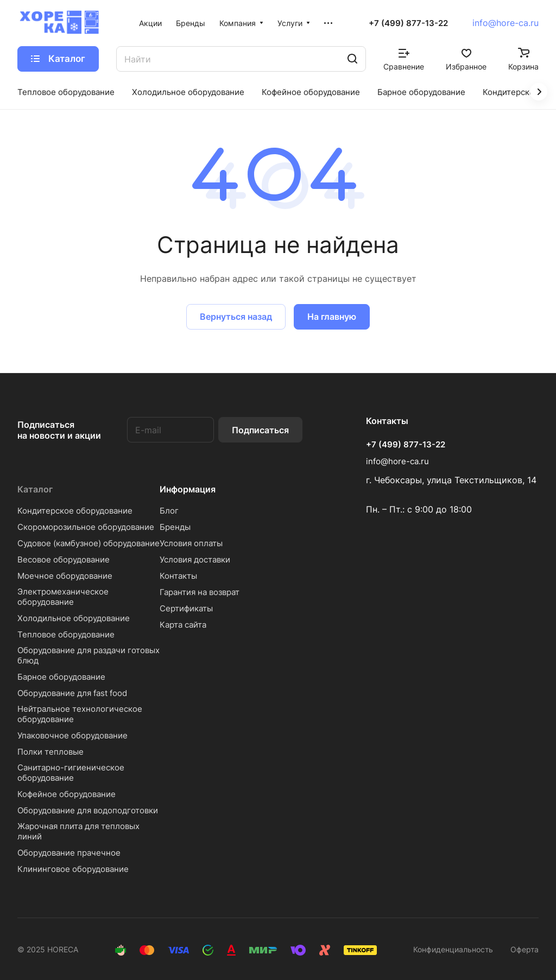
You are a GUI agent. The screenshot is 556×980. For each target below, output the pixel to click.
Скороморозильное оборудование (86, 527)
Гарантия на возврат (200, 592)
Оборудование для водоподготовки (88, 810)
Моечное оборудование (65, 576)
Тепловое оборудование (66, 634)
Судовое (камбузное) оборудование (89, 543)
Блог (169, 511)
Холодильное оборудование (74, 618)
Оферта (525, 949)
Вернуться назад (236, 317)
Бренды (175, 527)
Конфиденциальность (453, 949)
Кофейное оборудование (67, 794)
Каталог (35, 489)
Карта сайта (183, 625)
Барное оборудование (61, 677)
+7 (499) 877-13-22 (408, 23)
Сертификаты (186, 608)
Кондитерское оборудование (75, 511)
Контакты (178, 576)
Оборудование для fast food (72, 693)
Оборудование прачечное (69, 853)
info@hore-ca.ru (506, 23)
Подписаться (260, 430)
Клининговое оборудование (73, 869)
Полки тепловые (50, 752)
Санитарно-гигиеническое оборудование (71, 773)
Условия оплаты (191, 543)
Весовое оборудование (64, 559)
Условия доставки (195, 559)
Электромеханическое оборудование (63, 597)
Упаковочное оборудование (72, 735)
